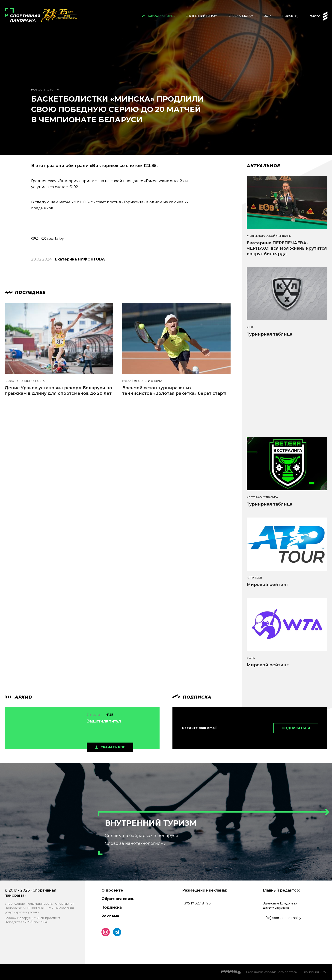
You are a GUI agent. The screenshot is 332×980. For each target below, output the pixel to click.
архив (18, 697)
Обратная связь (118, 899)
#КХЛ (250, 327)
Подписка (112, 907)
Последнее (25, 293)
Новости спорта (161, 16)
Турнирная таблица (270, 334)
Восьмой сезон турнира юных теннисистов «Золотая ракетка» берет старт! (174, 391)
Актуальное (263, 166)
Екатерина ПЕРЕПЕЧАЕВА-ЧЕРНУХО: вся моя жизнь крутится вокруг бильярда (287, 248)
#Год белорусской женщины (269, 236)
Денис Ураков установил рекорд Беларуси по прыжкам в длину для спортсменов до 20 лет (58, 391)
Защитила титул (104, 721)
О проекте (112, 890)
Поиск (288, 16)
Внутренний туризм (202, 16)
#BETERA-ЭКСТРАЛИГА (262, 497)
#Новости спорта (31, 381)
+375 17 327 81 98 (196, 903)
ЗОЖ (268, 16)
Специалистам (241, 16)
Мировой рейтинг (268, 585)
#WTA (251, 658)
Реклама (110, 916)
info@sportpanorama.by (282, 918)
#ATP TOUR (254, 578)
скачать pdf (113, 747)
